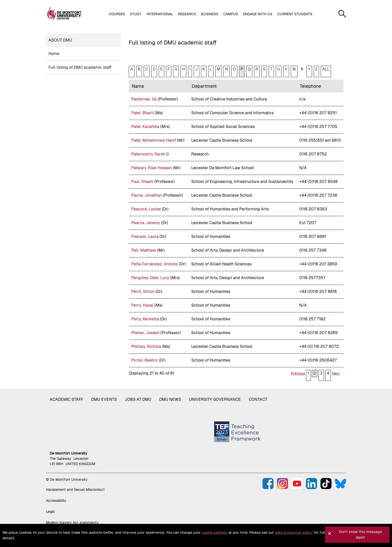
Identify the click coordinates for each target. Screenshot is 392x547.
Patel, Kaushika (145, 127)
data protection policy (294, 533)
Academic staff (66, 399)
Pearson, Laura (145, 237)
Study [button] (136, 14)
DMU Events (104, 399)
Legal (50, 512)
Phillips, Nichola (146, 346)
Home (54, 54)
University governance (215, 399)
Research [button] (187, 14)
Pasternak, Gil (144, 99)
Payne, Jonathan (146, 195)
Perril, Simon (143, 291)
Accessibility (56, 501)
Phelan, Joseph (145, 333)
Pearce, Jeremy (146, 223)
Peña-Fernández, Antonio (155, 264)
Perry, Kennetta (145, 319)
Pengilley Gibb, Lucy (150, 278)
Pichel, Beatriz (144, 360)
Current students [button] (295, 14)
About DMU (60, 40)
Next (336, 373)
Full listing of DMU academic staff (80, 67)
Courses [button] (117, 14)
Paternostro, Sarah (148, 154)
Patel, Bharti (142, 113)
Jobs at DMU (138, 399)
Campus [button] (231, 14)
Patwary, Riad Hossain (152, 168)
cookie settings (215, 533)
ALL (326, 69)
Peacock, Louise (146, 209)
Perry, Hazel (142, 305)
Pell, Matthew (144, 250)
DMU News (170, 399)
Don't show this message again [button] (360, 535)
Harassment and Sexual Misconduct (75, 490)
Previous (298, 373)
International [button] (160, 14)
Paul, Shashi (142, 182)
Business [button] (210, 14)
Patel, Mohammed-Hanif (154, 140)
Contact (258, 399)
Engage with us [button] (258, 14)
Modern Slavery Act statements (72, 523)
